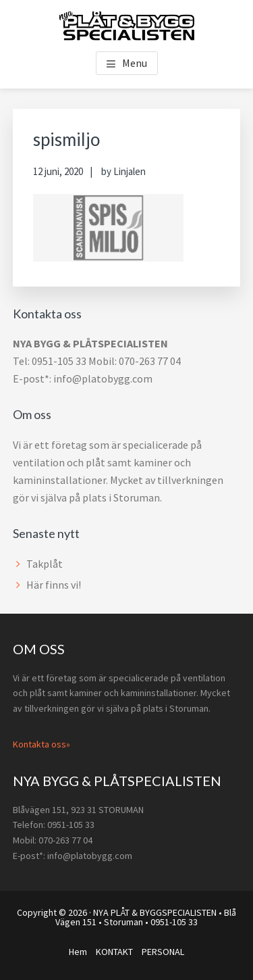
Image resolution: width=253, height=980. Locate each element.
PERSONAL (163, 952)
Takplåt (45, 564)
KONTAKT (114, 952)
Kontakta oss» (41, 744)
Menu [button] (135, 63)
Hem (78, 952)
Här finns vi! (54, 585)
